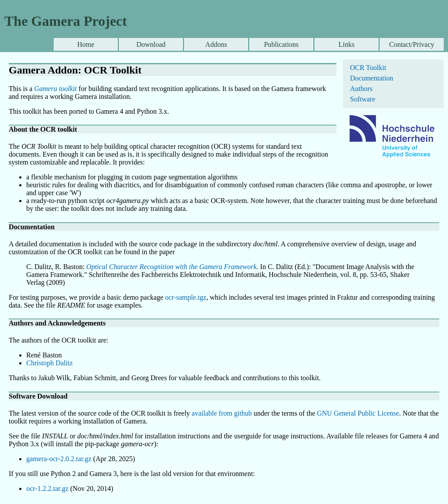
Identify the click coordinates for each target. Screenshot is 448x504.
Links (346, 44)
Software (363, 99)
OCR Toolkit (368, 68)
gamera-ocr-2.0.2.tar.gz (59, 459)
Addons (216, 44)
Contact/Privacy (411, 44)
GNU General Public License (358, 413)
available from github (222, 413)
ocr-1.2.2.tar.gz (47, 488)
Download (151, 44)
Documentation (372, 78)
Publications (281, 44)
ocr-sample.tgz (185, 297)
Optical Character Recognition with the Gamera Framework (171, 267)
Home (86, 44)
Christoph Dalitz (49, 363)
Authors (361, 89)
